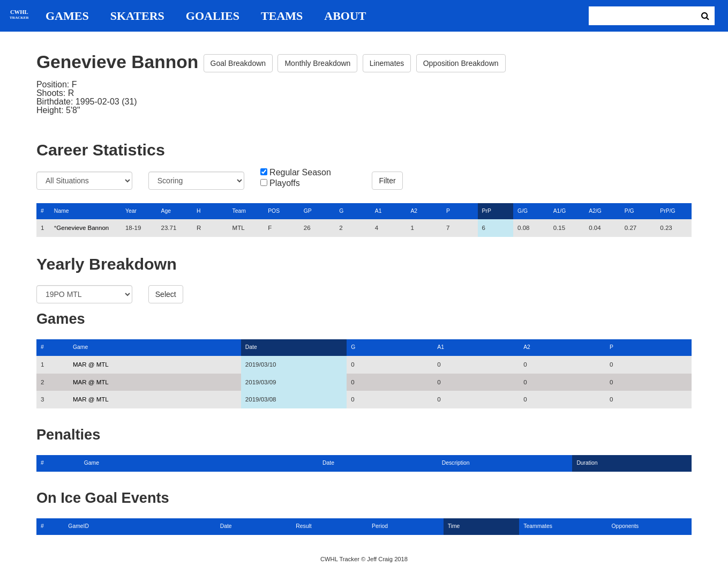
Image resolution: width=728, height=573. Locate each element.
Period (380, 526)
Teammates (538, 526)
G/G (523, 211)
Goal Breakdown (238, 63)
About (345, 16)
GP (308, 211)
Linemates (387, 63)
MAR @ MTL (91, 364)
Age (166, 211)
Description (456, 463)
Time (454, 526)
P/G (629, 211)
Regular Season (300, 173)
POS (274, 211)
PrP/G (667, 211)
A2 (414, 211)
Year (131, 211)
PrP (487, 211)
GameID (78, 526)
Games (67, 16)
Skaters (137, 16)
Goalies (213, 16)
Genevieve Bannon (82, 228)
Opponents (625, 526)
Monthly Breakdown (317, 63)
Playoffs (285, 183)
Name (62, 211)
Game (80, 347)
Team (239, 211)
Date (251, 347)
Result (303, 526)
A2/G (595, 211)
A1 (378, 211)
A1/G (560, 211)
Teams (282, 16)
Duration (587, 463)
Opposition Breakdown (461, 63)
